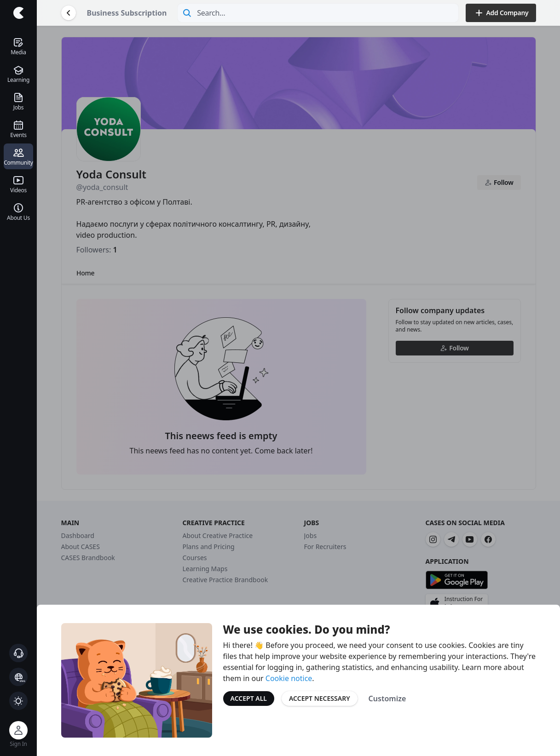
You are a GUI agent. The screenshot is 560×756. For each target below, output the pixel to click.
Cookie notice (289, 678)
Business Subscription (127, 13)
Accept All (249, 698)
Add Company (501, 13)
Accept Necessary (320, 698)
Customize (387, 699)
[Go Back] (69, 13)
